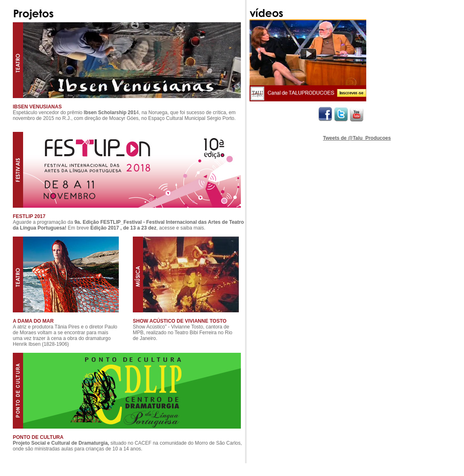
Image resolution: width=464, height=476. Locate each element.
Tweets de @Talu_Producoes (357, 138)
